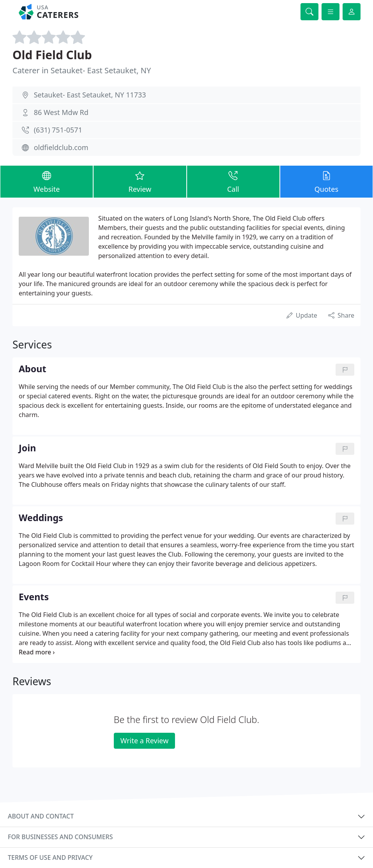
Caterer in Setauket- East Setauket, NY (82, 70)
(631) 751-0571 (58, 130)
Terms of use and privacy (50, 857)
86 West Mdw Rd (61, 112)
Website (47, 181)
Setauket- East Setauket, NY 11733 (90, 95)
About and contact (41, 816)
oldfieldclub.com (61, 147)
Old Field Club (52, 55)
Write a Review (144, 741)
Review (140, 181)
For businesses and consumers (60, 837)
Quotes (326, 181)
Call (233, 181)
